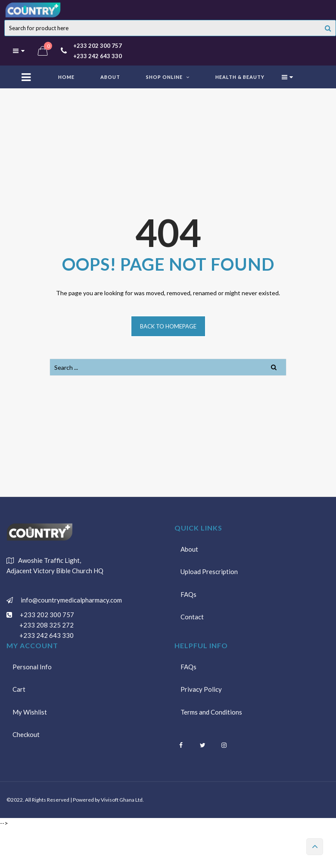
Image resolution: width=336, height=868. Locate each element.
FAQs (189, 596)
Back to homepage (168, 326)
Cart (19, 690)
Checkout (26, 737)
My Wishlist (30, 713)
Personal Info (33, 667)
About (190, 549)
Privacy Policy (202, 690)
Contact (193, 619)
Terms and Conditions (212, 713)
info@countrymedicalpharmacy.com (70, 600)
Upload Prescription (210, 572)
